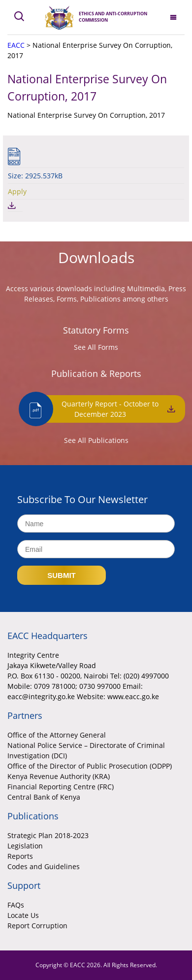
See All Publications (96, 440)
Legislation (25, 846)
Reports (20, 856)
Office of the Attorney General (57, 735)
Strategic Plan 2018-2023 (48, 835)
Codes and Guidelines (44, 866)
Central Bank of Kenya (44, 797)
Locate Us (23, 915)
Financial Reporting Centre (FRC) (61, 787)
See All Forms (96, 347)
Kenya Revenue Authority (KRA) (59, 776)
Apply (17, 191)
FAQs (16, 905)
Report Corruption (37, 926)
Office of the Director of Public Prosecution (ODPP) (90, 766)
